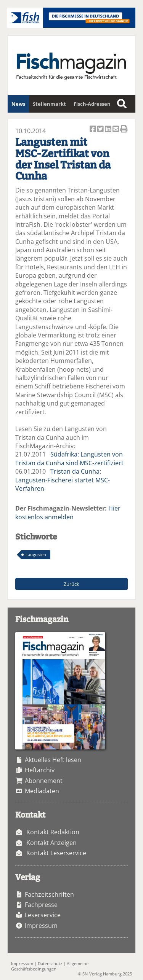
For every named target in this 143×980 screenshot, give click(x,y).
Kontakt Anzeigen (51, 843)
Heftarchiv (40, 770)
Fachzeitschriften (49, 894)
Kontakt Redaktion (53, 832)
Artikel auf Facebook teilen (93, 130)
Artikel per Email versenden (116, 130)
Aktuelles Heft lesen (53, 760)
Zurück (71, 584)
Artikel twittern (101, 130)
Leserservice (43, 915)
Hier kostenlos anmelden (68, 512)
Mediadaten (42, 791)
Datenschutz (50, 963)
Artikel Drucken (124, 130)
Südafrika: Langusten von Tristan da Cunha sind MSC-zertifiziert (69, 458)
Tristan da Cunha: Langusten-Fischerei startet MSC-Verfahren (63, 480)
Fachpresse (41, 905)
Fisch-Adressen (92, 104)
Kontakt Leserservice (56, 853)
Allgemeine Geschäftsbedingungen (50, 966)
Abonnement (44, 781)
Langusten (36, 554)
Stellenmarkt (49, 104)
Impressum (41, 926)
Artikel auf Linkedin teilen (109, 130)
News (18, 104)
